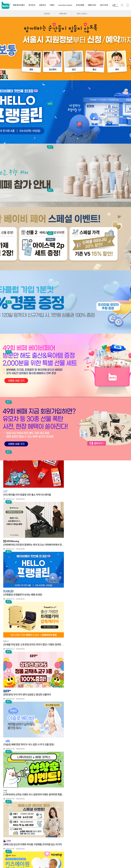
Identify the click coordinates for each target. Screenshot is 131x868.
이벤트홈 (47, 14)
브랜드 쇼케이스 (82, 14)
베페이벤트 (63, 14)
